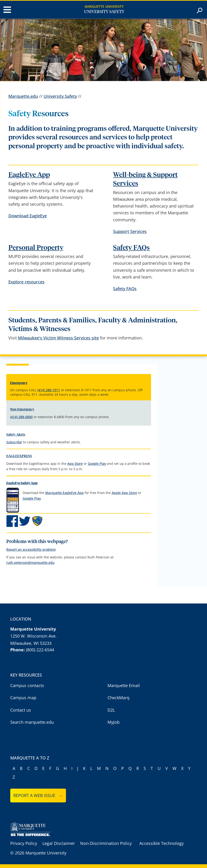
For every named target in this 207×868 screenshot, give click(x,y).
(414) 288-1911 (49, 390)
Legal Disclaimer (59, 843)
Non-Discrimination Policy (106, 843)
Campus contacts (27, 685)
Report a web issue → (38, 795)
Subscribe (14, 442)
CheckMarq (118, 698)
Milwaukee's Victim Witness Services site (58, 338)
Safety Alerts (16, 435)
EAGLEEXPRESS (19, 456)
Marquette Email (124, 685)
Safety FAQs (131, 248)
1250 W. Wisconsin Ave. (33, 636)
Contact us (21, 710)
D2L (111, 710)
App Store (75, 464)
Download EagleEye (28, 216)
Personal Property (36, 248)
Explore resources (26, 282)
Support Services (130, 231)
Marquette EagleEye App (64, 493)
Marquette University (104, 6)
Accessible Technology (162, 843)
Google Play (97, 464)
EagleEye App (29, 175)
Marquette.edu (23, 96)
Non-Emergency (22, 409)
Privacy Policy (24, 843)
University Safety (104, 12)
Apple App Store (124, 493)
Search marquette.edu (32, 722)
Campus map (23, 698)
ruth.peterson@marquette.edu (30, 563)
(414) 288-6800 (21, 417)
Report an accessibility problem (31, 549)
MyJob (114, 722)
